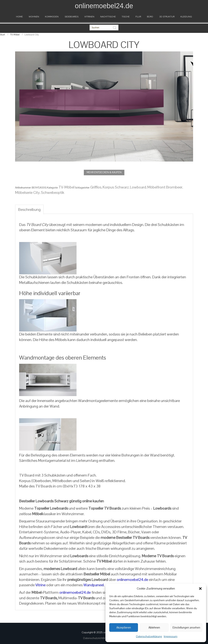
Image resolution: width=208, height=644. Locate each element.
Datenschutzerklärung (149, 636)
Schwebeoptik (53, 192)
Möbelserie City (27, 192)
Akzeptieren (124, 627)
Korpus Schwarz (116, 187)
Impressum (171, 636)
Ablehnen (154, 627)
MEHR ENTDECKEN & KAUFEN (104, 172)
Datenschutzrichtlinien (97, 638)
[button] (200, 589)
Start (2, 35)
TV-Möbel (15, 35)
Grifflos (96, 187)
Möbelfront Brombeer (165, 187)
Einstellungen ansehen (186, 627)
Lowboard (138, 187)
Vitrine (40, 585)
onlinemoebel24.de (132, 580)
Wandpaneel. (94, 585)
